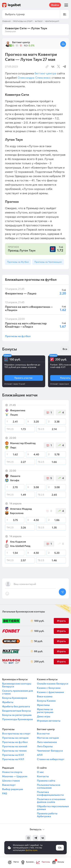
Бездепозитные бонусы (16, 711)
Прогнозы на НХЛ (13, 759)
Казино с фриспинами (50, 692)
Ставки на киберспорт (51, 759)
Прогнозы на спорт (23, 21)
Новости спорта (12, 772)
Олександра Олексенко (34, 78)
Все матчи (43, 734)
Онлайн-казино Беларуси (53, 684)
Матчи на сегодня (48, 738)
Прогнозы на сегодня (15, 738)
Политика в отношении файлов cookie (51, 801)
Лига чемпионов (47, 742)
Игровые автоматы (49, 721)
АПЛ (40, 755)
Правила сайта (46, 781)
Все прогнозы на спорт (16, 734)
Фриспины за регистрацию (45, 711)
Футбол (39, 21)
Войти (55, 5)
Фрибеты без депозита (16, 706)
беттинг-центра (45, 73)
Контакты (43, 776)
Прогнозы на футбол (18, 336)
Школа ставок (11, 781)
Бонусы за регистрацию (17, 715)
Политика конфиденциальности (50, 793)
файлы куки (31, 850)
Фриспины (43, 705)
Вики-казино (45, 696)
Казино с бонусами (49, 688)
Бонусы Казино (46, 701)
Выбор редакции (13, 789)
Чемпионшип (52, 21)
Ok (60, 848)
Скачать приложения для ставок (18, 692)
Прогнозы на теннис (15, 751)
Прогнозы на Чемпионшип (48, 262)
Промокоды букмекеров (17, 719)
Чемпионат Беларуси (50, 751)
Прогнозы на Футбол (18, 262)
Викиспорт (9, 785)
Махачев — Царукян (15, 776)
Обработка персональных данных (53, 808)
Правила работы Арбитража (47, 815)
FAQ (5, 793)
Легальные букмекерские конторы (23, 612)
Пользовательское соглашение (49, 786)
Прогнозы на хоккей (15, 746)
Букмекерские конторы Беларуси (17, 685)
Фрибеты (8, 702)
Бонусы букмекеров (15, 698)
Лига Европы (45, 746)
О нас (40, 772)
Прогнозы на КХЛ (13, 755)
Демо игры (44, 716)
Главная (6, 21)
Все (65, 349)
